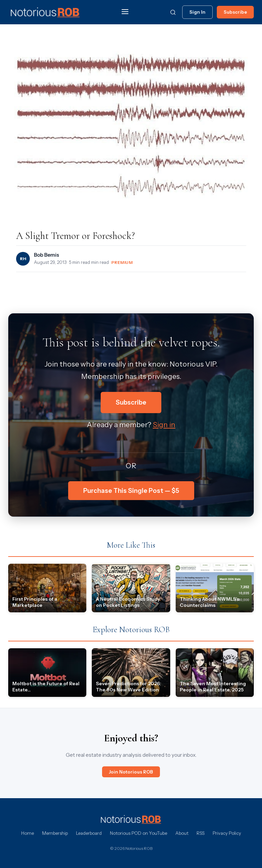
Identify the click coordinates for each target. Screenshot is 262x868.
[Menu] (125, 12)
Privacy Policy (227, 833)
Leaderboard (89, 833)
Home (28, 833)
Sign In (197, 12)
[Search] (173, 12)
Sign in (164, 425)
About (182, 833)
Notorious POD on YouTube (139, 833)
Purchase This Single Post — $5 (131, 491)
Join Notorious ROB (131, 772)
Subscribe (235, 12)
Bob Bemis (47, 255)
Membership (55, 833)
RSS (201, 833)
